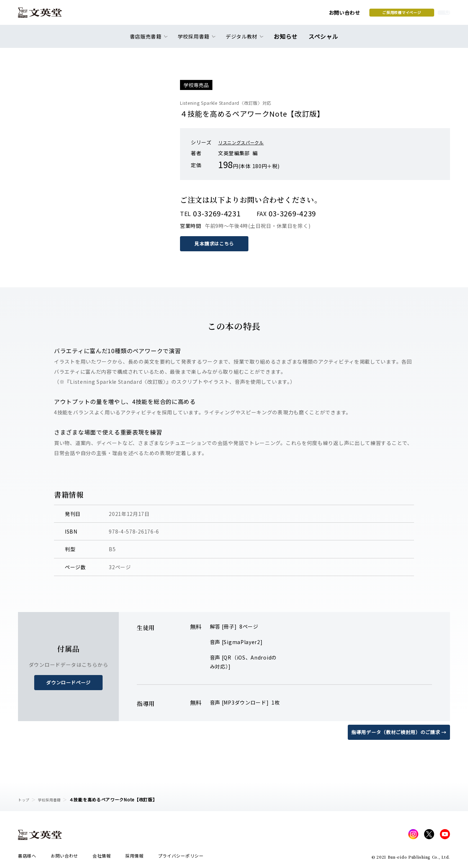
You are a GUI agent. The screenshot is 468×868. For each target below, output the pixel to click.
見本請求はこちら (216, 243)
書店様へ (27, 858)
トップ (25, 799)
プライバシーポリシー (181, 858)
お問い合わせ (288, 15)
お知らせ (287, 40)
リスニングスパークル (245, 142)
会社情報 (102, 858)
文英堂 (46, 15)
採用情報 (134, 858)
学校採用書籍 (54, 799)
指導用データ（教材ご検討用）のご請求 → (395, 732)
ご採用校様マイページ (346, 15)
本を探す (418, 15)
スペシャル (322, 40)
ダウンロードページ (68, 682)
